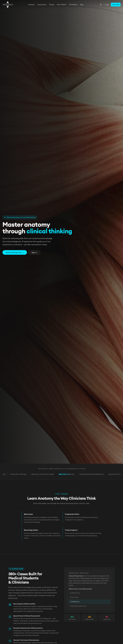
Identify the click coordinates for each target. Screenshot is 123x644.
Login (107, 5)
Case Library (42, 5)
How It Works (61, 5)
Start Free (116, 5)
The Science (73, 5)
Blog (82, 5)
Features (31, 5)
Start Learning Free (15, 253)
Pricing (52, 5)
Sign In (34, 253)
